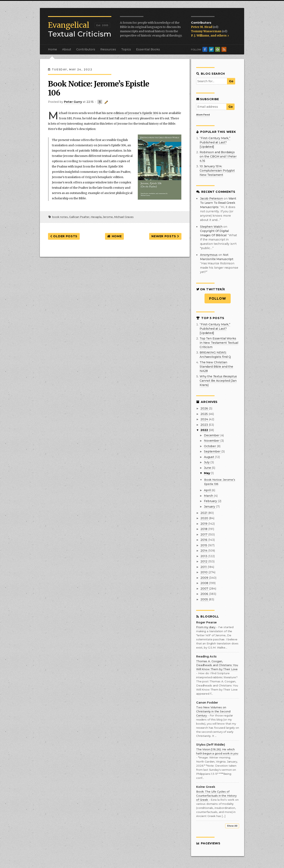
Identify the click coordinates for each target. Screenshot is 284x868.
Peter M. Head (202, 27)
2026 (205, 408)
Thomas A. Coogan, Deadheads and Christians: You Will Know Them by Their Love (217, 665)
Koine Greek (206, 787)
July (207, 462)
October (210, 446)
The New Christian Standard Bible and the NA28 (216, 367)
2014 (204, 551)
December (212, 435)
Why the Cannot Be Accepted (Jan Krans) (218, 381)
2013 (204, 556)
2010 (204, 572)
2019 (204, 524)
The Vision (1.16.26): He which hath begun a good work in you (217, 751)
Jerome (108, 217)
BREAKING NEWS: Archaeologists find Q (215, 355)
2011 (204, 567)
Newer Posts (165, 236)
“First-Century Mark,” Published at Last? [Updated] (215, 142)
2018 (204, 529)
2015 (204, 545)
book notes (60, 217)
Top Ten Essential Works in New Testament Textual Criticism (219, 343)
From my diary (206, 627)
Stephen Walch (211, 227)
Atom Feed (203, 115)
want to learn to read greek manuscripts (218, 203)
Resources (108, 49)
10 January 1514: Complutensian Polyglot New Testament (217, 171)
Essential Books (148, 49)
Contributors (86, 49)
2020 (205, 518)
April (208, 490)
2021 (204, 513)
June (208, 468)
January (210, 507)
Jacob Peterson (211, 198)
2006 (205, 594)
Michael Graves (124, 217)
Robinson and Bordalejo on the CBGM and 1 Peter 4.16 (218, 156)
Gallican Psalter (79, 217)
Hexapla (96, 217)
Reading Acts (206, 657)
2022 (205, 430)
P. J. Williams (200, 35)
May (207, 473)
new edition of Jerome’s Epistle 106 (132, 113)
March (209, 496)
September (213, 451)
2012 (204, 561)
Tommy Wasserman (206, 31)
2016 (204, 540)
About (67, 49)
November (212, 441)
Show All (232, 826)
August (209, 457)
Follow (218, 299)
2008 (205, 583)
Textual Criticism (80, 30)
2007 (205, 589)
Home (53, 49)
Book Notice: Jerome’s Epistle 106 (99, 88)
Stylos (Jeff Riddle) (211, 745)
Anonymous (209, 255)
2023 (205, 425)
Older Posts (64, 236)
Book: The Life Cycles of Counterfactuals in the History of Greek (216, 796)
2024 (205, 419)
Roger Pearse (206, 622)
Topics (126, 49)
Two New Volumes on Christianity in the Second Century (213, 711)
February (211, 501)
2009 (205, 578)
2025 (204, 414)
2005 (205, 599)
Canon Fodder (207, 703)
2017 (204, 534)
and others (220, 35)
